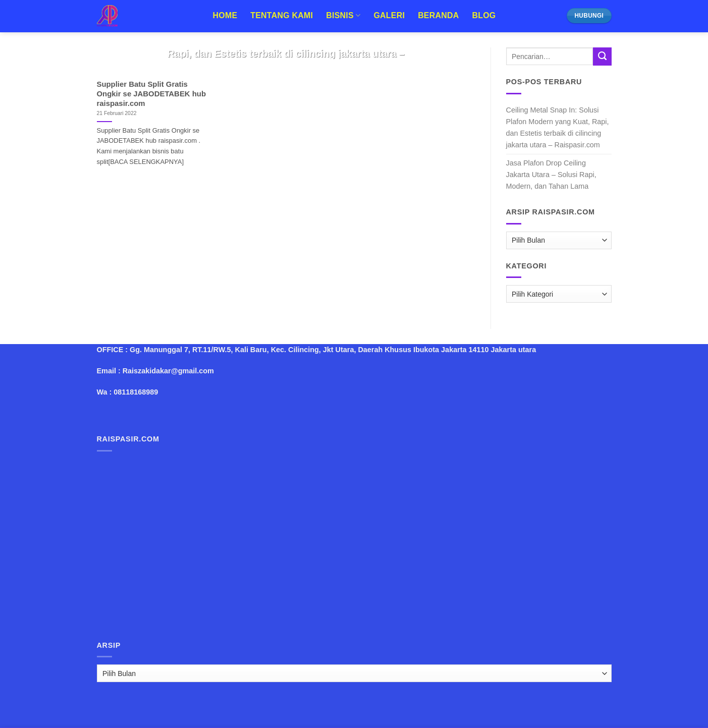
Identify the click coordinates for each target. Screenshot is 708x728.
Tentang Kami (282, 15)
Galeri (389, 15)
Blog (484, 15)
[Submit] (602, 57)
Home (225, 15)
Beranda (438, 15)
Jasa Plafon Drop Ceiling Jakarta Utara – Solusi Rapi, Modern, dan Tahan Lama (551, 175)
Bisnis (343, 15)
